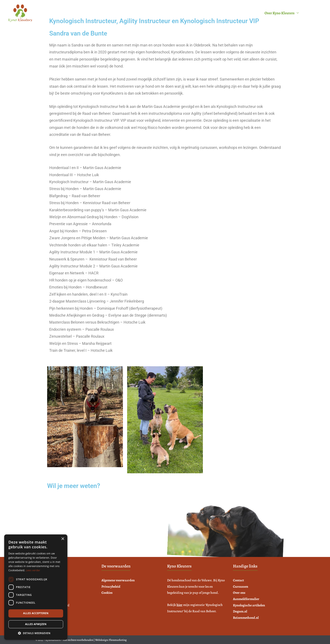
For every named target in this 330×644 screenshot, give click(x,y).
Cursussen (152, 13)
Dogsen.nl (240, 611)
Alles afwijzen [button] (36, 624)
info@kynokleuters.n (68, 526)
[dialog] (36, 587)
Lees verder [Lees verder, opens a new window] (33, 570)
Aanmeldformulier (242, 13)
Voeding (178, 13)
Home (131, 13)
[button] (36, 633)
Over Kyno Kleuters (279, 13)
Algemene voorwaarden (118, 580)
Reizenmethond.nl (246, 618)
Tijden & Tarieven (206, 13)
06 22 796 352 (63, 519)
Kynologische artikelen (249, 605)
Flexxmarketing (118, 640)
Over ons (239, 593)
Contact (313, 13)
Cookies (107, 593)
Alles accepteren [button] (36, 613)
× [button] (63, 539)
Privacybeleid (111, 587)
